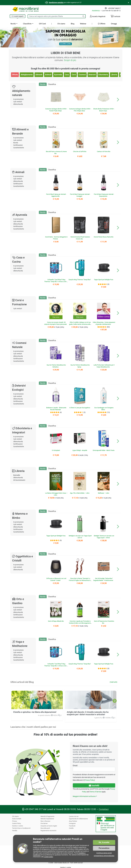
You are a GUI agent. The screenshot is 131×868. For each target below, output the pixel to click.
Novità (16, 143)
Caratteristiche (19, 148)
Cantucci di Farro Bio (104, 151)
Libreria (114, 75)
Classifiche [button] (27, 24)
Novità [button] (13, 24)
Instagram (72, 823)
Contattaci (103, 809)
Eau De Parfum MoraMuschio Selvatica (56, 366)
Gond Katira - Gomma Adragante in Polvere (56, 238)
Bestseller (17, 475)
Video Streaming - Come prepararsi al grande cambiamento (104, 323)
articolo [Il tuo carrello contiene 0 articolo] (115, 16)
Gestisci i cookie (17, 826)
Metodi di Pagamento (48, 816)
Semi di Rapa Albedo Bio (56, 621)
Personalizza (104, 848)
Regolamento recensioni (48, 831)
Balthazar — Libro (103, 493)
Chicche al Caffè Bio (80, 151)
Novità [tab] (43, 84)
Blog (72, 24)
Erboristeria (103, 75)
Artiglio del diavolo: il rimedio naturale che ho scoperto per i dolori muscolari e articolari (87, 698)
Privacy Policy (89, 780)
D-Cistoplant (56, 450)
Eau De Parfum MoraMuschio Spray (80, 366)
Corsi (73, 75)
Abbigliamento (27, 75)
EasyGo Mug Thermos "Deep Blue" (80, 281)
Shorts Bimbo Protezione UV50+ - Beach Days (104, 110)
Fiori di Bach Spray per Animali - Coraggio (80, 195)
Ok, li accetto (104, 842)
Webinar (83, 24)
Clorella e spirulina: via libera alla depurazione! (34, 712)
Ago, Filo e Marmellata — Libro (80, 493)
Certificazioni (18, 145)
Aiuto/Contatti (17, 819)
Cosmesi (82, 75)
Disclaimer (44, 823)
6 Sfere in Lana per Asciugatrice (80, 408)
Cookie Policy (17, 823)
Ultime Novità (18, 104)
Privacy (14, 821)
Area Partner (73, 821)
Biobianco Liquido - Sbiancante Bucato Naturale (56, 409)
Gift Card (42, 24)
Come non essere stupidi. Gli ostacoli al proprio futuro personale (56, 324)
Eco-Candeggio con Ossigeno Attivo (104, 409)
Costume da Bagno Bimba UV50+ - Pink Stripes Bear (80, 110)
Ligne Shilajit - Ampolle (80, 450)
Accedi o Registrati (97, 16)
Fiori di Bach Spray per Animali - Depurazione (104, 195)
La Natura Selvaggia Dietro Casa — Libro (56, 494)
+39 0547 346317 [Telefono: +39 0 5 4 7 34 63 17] (114, 8)
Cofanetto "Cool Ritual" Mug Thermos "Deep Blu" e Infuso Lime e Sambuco (56, 282)
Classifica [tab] (52, 84)
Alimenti (39, 75)
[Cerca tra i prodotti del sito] (54, 16)
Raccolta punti (45, 828)
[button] (18, 16)
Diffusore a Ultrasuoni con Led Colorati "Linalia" (56, 579)
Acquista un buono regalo (49, 826)
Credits (71, 828)
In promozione (19, 99)
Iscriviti (94, 785)
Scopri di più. (70, 60)
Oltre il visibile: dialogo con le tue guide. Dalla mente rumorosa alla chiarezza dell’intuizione (80, 324)
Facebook (72, 826)
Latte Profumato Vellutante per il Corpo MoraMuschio (104, 366)
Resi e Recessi (45, 821)
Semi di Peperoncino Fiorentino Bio (104, 622)
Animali (48, 75)
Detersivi (92, 75)
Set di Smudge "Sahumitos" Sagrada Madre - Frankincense (103, 579)
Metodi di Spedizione (47, 819)
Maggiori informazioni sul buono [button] (84, 796)
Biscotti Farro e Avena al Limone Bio (56, 152)
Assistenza (97, 11)
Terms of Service (95, 792)
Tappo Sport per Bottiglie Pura (104, 280)
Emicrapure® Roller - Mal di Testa (104, 450)
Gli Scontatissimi (19, 480)
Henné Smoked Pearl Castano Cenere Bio (80, 238)
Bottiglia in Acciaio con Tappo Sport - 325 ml (80, 537)
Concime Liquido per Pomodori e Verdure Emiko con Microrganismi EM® (80, 623)
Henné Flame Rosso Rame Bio (104, 237)
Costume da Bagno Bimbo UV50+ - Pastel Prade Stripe (56, 110)
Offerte (101, 24)
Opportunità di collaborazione (79, 819)
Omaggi (114, 24)
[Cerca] (83, 16)
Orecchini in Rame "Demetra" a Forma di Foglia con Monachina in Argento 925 (80, 580)
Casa (66, 75)
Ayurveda (58, 75)
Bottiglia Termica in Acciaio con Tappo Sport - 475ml (104, 537)
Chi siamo (61, 24)
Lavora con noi (74, 816)
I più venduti (18, 102)
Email (75, 766)
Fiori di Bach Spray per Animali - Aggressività (56, 195)
